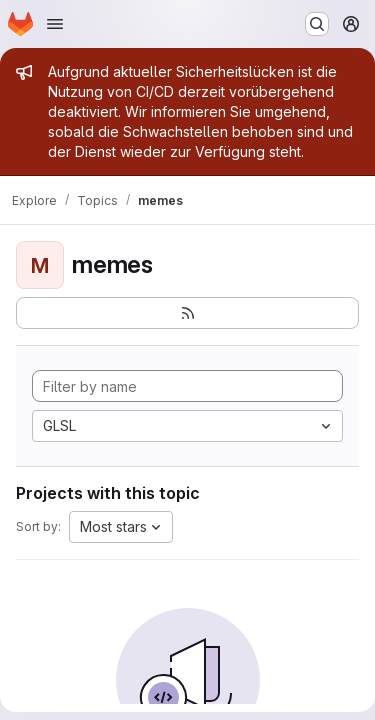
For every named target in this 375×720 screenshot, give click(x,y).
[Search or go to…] (317, 24)
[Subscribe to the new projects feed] (187, 313)
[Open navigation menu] (55, 24)
